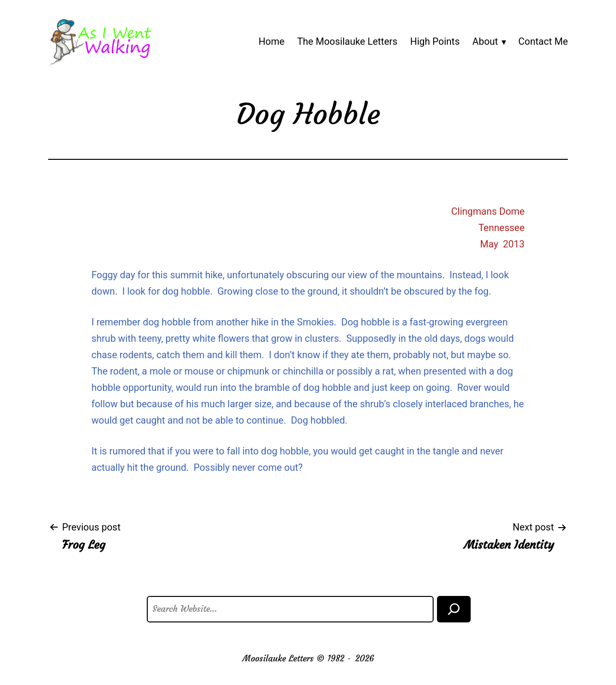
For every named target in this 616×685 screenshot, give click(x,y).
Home (271, 41)
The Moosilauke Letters (347, 41)
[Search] (454, 609)
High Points (435, 41)
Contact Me (543, 41)
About (485, 41)
